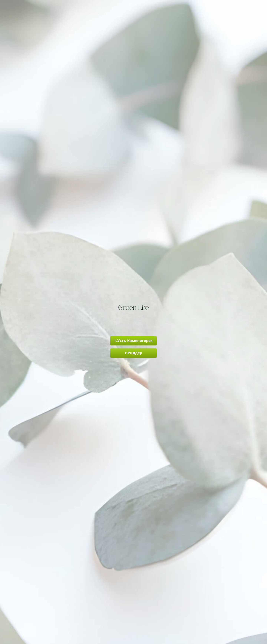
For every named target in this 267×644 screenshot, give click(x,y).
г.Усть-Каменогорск (133, 341)
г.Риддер (133, 353)
